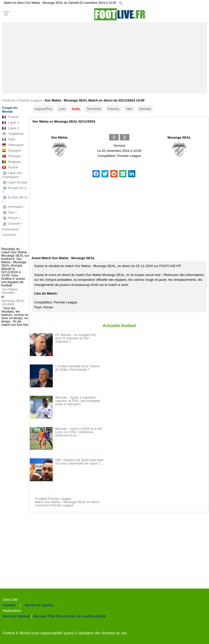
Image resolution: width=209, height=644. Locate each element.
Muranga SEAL (179, 137)
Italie (9, 139)
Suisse (10, 167)
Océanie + (12, 224)
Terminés (94, 109)
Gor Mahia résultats (10, 291)
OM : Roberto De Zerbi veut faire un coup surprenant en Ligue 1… (79, 462)
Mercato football (16, 616)
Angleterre (13, 134)
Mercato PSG (44, 616)
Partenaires (10, 229)
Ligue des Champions (12, 175)
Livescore (9, 235)
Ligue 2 (11, 128)
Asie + (10, 212)
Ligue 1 (11, 123)
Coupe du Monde (10, 110)
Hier (129, 109)
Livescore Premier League (54, 505)
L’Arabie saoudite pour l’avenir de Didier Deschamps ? (77, 368)
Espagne (12, 151)
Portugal (11, 156)
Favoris (113, 109)
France (10, 117)
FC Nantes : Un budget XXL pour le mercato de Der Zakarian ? (76, 338)
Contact (9, 605)
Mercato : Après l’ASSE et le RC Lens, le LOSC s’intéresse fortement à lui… (79, 432)
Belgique (12, 162)
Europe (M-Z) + (15, 199)
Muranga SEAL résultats (13, 302)
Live (62, 109)
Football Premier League (53, 499)
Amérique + (13, 207)
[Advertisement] (104, 58)
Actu (76, 109)
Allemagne (13, 145)
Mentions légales (39, 605)
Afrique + (11, 218)
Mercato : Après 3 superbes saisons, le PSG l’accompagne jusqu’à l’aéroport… (78, 401)
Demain (145, 109)
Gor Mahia (59, 137)
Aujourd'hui (43, 109)
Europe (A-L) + (14, 190)
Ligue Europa (15, 182)
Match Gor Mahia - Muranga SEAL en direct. (68, 502)
